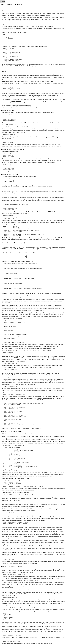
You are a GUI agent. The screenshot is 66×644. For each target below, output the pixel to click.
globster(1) (49, 136)
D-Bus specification (16, 100)
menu (3, 1)
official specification (45, 15)
